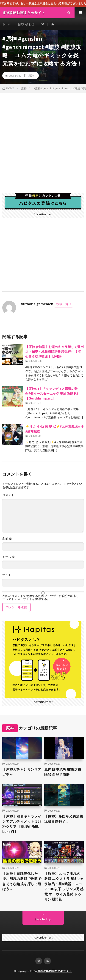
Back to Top (43, 919)
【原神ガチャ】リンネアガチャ (22, 772)
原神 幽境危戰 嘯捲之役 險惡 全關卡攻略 (63, 772)
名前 (7, 539)
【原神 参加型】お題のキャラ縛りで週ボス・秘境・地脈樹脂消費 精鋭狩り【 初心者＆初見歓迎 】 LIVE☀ (54, 352)
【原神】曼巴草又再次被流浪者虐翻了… (64, 819)
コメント (8, 495)
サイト (7, 575)
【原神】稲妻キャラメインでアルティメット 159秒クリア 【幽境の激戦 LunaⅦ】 (22, 824)
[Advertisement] (43, 138)
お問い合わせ (26, 24)
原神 (31, 76)
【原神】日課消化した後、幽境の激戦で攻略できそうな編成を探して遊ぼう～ (22, 881)
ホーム (6, 24)
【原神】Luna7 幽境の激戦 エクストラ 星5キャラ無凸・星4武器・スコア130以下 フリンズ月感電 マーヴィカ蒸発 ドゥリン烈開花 (64, 886)
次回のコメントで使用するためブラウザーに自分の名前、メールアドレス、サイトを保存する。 (43, 597)
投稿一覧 (62, 304)
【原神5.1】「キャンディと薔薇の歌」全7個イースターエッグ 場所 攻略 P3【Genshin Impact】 (53, 393)
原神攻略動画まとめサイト (55, 971)
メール (9, 557)
